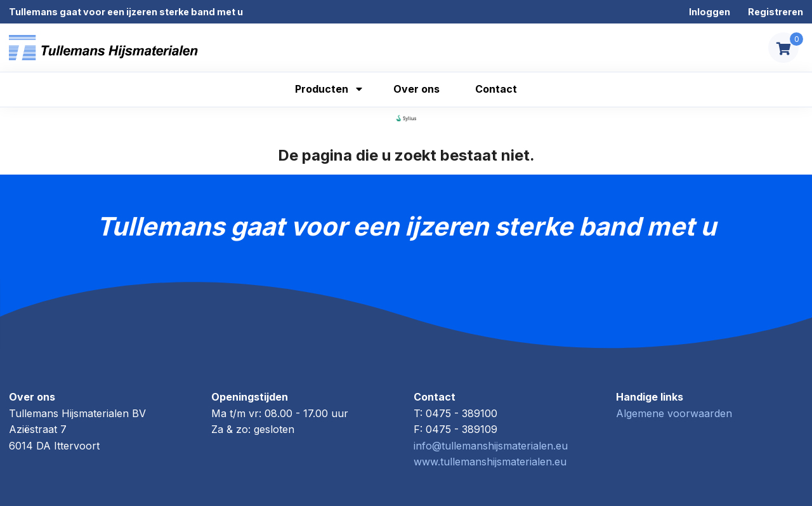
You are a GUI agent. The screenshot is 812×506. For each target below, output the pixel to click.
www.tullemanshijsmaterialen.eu (490, 462)
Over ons (416, 89)
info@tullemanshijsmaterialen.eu (491, 446)
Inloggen (710, 12)
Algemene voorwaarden (674, 413)
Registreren (776, 12)
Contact (496, 89)
